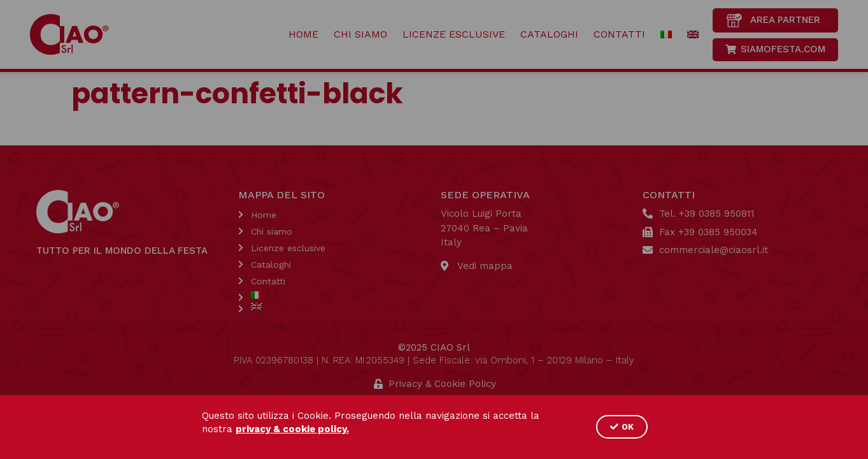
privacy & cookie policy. (292, 429)
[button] (622, 427)
